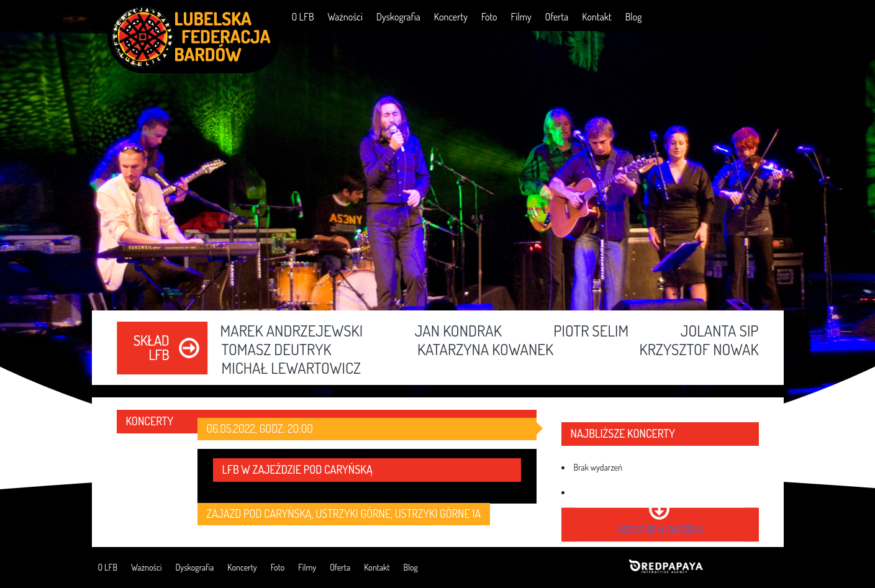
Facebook (695, 16)
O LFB (303, 17)
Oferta (557, 17)
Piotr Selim (591, 332)
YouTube (730, 16)
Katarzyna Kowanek (485, 350)
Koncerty (451, 17)
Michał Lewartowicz (292, 369)
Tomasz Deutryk (277, 350)
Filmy (521, 17)
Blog (634, 17)
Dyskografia (398, 17)
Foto (489, 17)
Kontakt (596, 17)
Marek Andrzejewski (292, 332)
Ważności (345, 17)
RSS (765, 16)
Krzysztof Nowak (699, 350)
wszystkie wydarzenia (660, 529)
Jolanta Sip (720, 332)
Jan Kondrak (458, 332)
